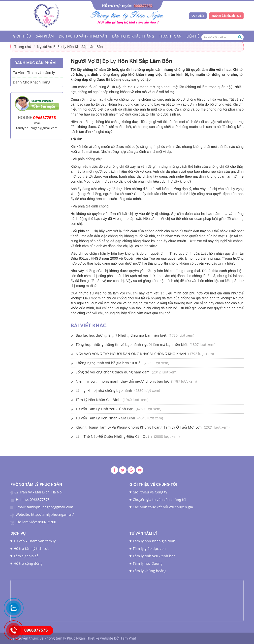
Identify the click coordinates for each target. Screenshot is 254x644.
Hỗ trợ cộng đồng (28, 563)
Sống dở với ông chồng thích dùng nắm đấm (113, 372)
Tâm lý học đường (148, 563)
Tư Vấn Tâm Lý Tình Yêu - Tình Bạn (105, 409)
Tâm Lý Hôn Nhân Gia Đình (98, 400)
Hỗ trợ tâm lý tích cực (31, 548)
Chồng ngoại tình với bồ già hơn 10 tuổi (109, 363)
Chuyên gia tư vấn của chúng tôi (159, 500)
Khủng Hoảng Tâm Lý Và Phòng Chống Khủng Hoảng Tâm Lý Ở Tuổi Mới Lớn (139, 427)
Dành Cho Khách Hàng (133, 36)
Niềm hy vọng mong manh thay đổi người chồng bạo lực (122, 381)
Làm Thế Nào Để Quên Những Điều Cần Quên (114, 436)
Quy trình (198, 16)
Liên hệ (193, 36)
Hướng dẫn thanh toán (226, 16)
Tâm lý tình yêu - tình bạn (154, 556)
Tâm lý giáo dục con (149, 548)
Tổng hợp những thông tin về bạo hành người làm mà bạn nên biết (132, 344)
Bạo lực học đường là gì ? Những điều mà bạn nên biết (121, 335)
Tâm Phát (128, 638)
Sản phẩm (45, 36)
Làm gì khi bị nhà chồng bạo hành (104, 390)
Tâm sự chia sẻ (26, 556)
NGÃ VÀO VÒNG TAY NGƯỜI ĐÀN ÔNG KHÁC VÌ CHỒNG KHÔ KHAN (131, 354)
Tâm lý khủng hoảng (150, 571)
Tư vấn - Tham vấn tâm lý (35, 541)
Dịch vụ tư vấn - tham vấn (83, 36)
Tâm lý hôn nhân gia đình (154, 541)
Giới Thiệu (22, 36)
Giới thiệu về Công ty (150, 492)
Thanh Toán (170, 36)
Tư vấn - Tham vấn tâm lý (34, 72)
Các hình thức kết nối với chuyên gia (163, 507)
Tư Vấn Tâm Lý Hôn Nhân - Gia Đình (105, 418)
